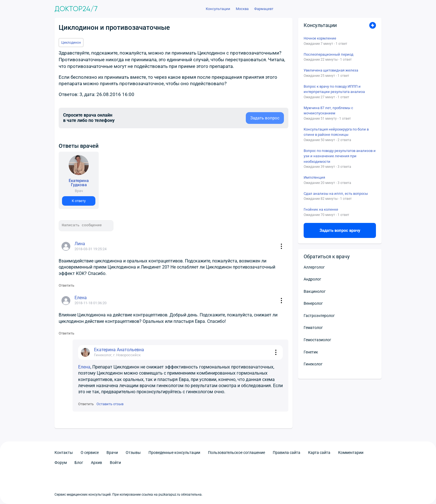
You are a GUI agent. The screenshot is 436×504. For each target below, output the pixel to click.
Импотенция (314, 177)
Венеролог (313, 303)
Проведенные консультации (174, 453)
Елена (84, 367)
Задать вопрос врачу (340, 230)
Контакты (64, 453)
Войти (115, 463)
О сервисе (90, 453)
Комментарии (351, 453)
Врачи (112, 453)
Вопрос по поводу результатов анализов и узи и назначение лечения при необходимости (340, 156)
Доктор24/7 (76, 9)
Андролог (312, 279)
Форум (61, 463)
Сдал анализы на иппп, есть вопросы (336, 194)
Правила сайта (287, 453)
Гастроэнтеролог (319, 316)
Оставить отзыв (110, 404)
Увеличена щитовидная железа (331, 70)
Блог (79, 463)
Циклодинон (71, 43)
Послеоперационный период (329, 54)
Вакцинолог (315, 291)
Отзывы (133, 453)
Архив (96, 463)
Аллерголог (314, 267)
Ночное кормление (320, 38)
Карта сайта (319, 453)
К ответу (79, 201)
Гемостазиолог (317, 340)
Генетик (311, 352)
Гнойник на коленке (321, 209)
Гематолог (313, 328)
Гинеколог (313, 364)
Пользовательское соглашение (236, 453)
